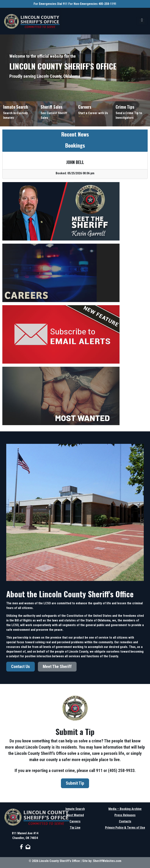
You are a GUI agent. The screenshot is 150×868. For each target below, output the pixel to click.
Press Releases (125, 815)
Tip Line (75, 828)
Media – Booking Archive (125, 809)
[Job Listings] (94, 114)
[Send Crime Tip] (131, 114)
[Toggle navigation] (142, 21)
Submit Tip (75, 783)
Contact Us (21, 667)
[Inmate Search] (19, 114)
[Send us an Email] (28, 847)
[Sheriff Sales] (56, 114)
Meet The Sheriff (57, 667)
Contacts (125, 821)
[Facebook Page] (21, 847)
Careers (75, 821)
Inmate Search (75, 809)
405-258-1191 (107, 4)
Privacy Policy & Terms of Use (125, 828)
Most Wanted (75, 815)
